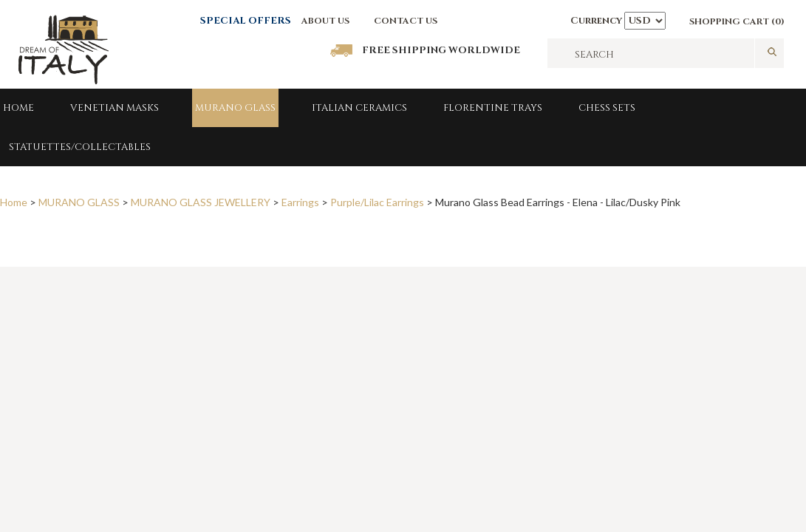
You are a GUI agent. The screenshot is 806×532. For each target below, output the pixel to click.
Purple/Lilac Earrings (377, 202)
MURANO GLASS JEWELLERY (201, 202)
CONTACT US (406, 21)
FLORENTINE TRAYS (493, 108)
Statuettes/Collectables (80, 147)
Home (18, 108)
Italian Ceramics (359, 108)
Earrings (300, 202)
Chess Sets (607, 108)
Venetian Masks (115, 108)
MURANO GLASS (235, 108)
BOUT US (329, 21)
